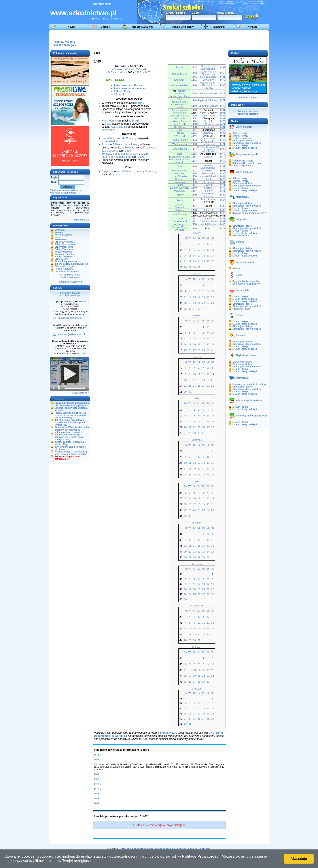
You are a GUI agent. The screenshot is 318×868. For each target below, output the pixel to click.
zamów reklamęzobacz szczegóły (65, 42)
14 (185, 256)
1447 (194, 67)
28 (185, 267)
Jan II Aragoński (208, 93)
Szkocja (180, 210)
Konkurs (253, 27)
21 (185, 261)
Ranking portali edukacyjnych (169, 849)
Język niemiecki (244, 172)
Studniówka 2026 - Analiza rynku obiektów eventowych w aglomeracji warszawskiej (72, 430)
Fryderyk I (208, 188)
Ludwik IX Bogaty (208, 106)
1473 (222, 121)
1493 (222, 195)
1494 (222, 176)
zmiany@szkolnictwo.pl (70, 318)
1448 (194, 127)
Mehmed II (208, 218)
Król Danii (180, 127)
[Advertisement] (186, 40)
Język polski (243, 290)
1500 (222, 149)
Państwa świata (241, 236)
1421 (194, 171)
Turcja (180, 218)
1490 (222, 224)
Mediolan (180, 173)
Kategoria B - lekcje (243, 161)
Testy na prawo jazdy (247, 154)
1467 (148, 72)
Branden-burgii (180, 102)
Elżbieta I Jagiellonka (125, 144)
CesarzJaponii (180, 149)
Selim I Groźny (130, 154)
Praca (207, 849)
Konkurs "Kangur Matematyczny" (250, 213)
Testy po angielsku (242, 138)
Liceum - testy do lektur (245, 301)
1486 (222, 206)
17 (199, 256)
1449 (194, 188)
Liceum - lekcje (240, 145)
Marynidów (108, 130)
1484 (97, 755)
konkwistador (110, 141)
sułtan (144, 154)
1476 (222, 188)
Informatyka (242, 378)
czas (87, 220)
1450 (194, 106)
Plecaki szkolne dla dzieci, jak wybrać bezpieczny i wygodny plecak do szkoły (70, 415)
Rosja (180, 200)
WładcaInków (180, 144)
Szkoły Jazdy (62, 259)
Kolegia (59, 232)
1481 (222, 77)
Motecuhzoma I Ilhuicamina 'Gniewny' (208, 85)
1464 (120, 72)
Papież (180, 185)
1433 (194, 140)
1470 (222, 80)
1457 (97, 779)
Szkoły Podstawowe (65, 244)
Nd (212, 238)
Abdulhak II (208, 171)
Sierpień (197, 523)
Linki (200, 849)
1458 (194, 93)
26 (208, 261)
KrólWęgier (180, 224)
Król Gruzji (180, 136)
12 (208, 250)
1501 (222, 110)
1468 (222, 73)
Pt (203, 238)
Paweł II (208, 185)
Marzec (197, 315)
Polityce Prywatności (201, 856)
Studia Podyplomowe (66, 261)
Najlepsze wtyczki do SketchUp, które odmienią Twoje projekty (71, 453)
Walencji (179, 93)
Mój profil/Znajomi (142, 27)
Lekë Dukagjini (208, 77)
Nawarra (180, 179)
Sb (208, 238)
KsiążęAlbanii (180, 74)
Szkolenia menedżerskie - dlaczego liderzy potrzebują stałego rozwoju (69, 437)
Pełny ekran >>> (80, 393)
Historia (240, 315)
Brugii (136, 121)
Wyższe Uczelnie (63, 252)
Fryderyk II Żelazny (208, 100)
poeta (116, 175)
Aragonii (182, 91)
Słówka (236, 269)
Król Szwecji (180, 214)
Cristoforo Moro (208, 221)
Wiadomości (60, 399)
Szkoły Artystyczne (65, 242)
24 (199, 261)
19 (208, 256)
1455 (194, 154)
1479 (222, 93)
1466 (138, 72)
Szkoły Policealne (64, 247)
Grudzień (197, 689)
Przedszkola (61, 240)
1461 (194, 80)
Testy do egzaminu (242, 166)
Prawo (239, 275)
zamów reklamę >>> (248, 98)
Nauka (71, 27)
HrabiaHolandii (180, 140)
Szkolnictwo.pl (167, 733)
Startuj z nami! (103, 4)
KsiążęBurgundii (180, 116)
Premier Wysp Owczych (180, 228)
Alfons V (208, 191)
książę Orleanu (146, 171)
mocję (139, 103)
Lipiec (197, 481)
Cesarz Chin (180, 118)
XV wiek (129, 69)
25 (203, 261)
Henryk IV (208, 157)
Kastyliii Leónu (182, 157)
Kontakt (148, 849)
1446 (194, 77)
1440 (194, 85)
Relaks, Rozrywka (64, 269)
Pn (185, 238)
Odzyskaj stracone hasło (63, 193)
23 (194, 261)
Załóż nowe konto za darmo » (66, 190)
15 (190, 256)
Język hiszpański (245, 262)
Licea (58, 237)
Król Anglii (180, 80)
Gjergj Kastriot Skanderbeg (208, 73)
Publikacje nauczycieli (70, 282)
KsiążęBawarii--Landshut (180, 106)
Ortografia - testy (241, 309)
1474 (222, 157)
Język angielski (244, 127)
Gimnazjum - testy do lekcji (247, 143)
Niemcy (180, 195)
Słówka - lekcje (240, 136)
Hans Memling (110, 121)
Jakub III (208, 210)
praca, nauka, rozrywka (107, 19)
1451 (194, 218)
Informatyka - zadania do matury (249, 384)
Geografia (241, 219)
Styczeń (197, 233)
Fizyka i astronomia (246, 355)
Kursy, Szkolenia (63, 235)
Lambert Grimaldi (208, 176)
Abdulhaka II (118, 127)
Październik (197, 606)
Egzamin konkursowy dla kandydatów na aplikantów (247, 283)
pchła (77, 220)
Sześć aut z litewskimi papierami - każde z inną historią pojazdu (72, 404)
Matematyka (242, 197)
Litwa (180, 166)
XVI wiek (141, 69)
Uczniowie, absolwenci (67, 271)
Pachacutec (208, 144)
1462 (194, 200)
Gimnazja (60, 230)
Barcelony (183, 96)
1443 (194, 73)
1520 (141, 157)
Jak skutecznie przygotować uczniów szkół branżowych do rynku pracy (71, 423)
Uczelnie (106, 27)
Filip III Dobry (208, 116)
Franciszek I (208, 173)
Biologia (240, 335)
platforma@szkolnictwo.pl (71, 334)
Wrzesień (197, 564)
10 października (111, 154)
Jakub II (208, 121)
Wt (190, 238)
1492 (222, 67)
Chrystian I (208, 127)
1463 (111, 72)
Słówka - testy (240, 133)
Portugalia (180, 191)
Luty (197, 274)
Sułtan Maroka (180, 171)
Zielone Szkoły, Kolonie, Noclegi (72, 264)
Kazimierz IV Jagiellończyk (208, 67)
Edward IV (208, 80)
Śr (194, 238)
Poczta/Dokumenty (183, 27)
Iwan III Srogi (208, 199)
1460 (194, 110)
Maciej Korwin (208, 224)
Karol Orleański (125, 171)
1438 (194, 144)
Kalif (180, 154)
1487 (222, 118)
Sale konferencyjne (65, 266)
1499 (97, 760)
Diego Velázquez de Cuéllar (118, 138)
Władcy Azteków (180, 85)
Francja (180, 133)
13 (212, 250)
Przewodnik (219, 27)
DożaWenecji (180, 221)
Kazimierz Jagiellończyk (208, 166)
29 (190, 267)
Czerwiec (197, 440)
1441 (194, 179)
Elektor (180, 99)
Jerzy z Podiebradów (208, 124)
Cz (199, 238)
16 (194, 256)
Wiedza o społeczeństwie (249, 400)
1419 (194, 116)
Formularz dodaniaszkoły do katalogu (70, 294)
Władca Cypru (180, 121)
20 (212, 256)
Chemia (240, 242)
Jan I (208, 179)
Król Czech (180, 124)
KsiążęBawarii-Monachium (180, 111)
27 (212, 261)
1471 (222, 100)
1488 (222, 210)
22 (190, 261)
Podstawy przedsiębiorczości (252, 416)
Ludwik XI (208, 133)
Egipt (180, 130)
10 (199, 250)
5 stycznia (108, 171)
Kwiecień (197, 357)
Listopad (197, 647)
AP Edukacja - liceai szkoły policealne (70, 276)
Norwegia (180, 182)
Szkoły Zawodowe (64, 249)
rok (82, 220)
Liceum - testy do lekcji (245, 148)
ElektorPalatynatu (180, 188)
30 (194, 267)
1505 (222, 200)
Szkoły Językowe (64, 257)
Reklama (191, 849)
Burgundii (209, 141)
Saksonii (180, 207)
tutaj (145, 739)
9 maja (106, 144)
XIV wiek (117, 69)
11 (203, 250)
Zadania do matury (242, 362)
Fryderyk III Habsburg (208, 195)
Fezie (108, 124)
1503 (222, 113)
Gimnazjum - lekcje (243, 141)
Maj (197, 398)
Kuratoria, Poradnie (65, 254)
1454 (194, 157)
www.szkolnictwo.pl (84, 13)
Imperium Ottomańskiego (117, 157)
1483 (222, 133)
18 (203, 256)
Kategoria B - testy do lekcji (247, 163)
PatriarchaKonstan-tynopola (180, 161)
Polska (180, 67)
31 (199, 267)
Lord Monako (180, 176)
